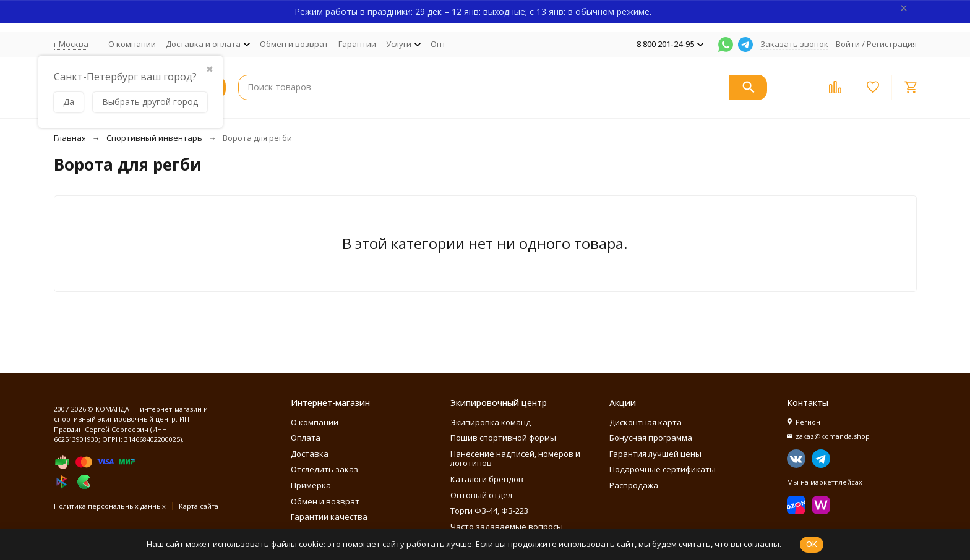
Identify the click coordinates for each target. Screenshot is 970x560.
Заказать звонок (794, 44)
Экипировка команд (491, 422)
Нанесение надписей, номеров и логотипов (515, 459)
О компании (132, 44)
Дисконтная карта (646, 422)
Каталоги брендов (487, 479)
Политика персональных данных (110, 506)
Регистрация (892, 44)
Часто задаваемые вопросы (507, 527)
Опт (438, 44)
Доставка (310, 454)
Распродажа (634, 485)
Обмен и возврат (294, 44)
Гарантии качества (329, 517)
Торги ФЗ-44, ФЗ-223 (489, 511)
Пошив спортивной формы (503, 438)
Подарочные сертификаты (663, 469)
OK (812, 544)
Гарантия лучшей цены (655, 454)
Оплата (306, 438)
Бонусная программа (651, 438)
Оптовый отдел (481, 495)
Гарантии (357, 44)
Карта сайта (199, 506)
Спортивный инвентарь (154, 138)
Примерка (311, 485)
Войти (848, 44)
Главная (70, 138)
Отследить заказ (324, 469)
